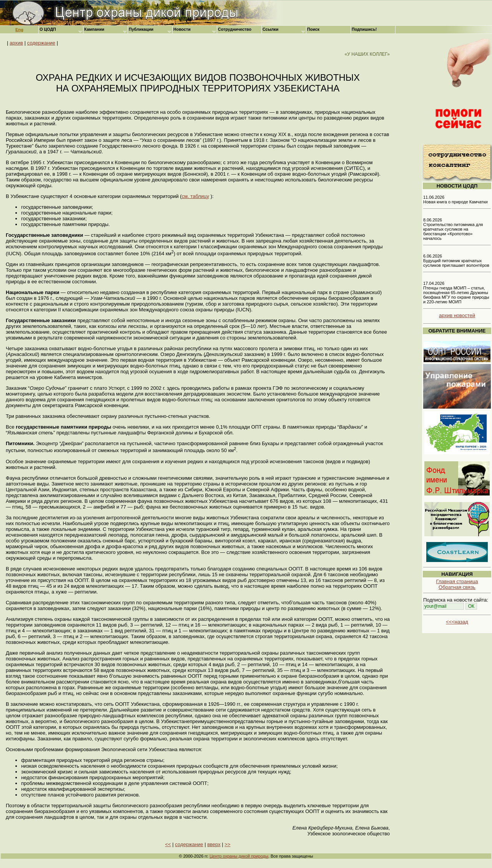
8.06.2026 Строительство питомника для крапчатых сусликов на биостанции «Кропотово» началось (453, 229)
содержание (41, 43)
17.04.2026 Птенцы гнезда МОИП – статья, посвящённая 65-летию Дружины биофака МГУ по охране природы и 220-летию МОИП (456, 293)
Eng (19, 30)
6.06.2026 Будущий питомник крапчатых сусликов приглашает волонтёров (456, 261)
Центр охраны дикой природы (239, 856)
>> (227, 844)
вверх (214, 844)
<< (168, 844)
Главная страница (457, 581)
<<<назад (457, 622)
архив (16, 43)
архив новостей (457, 315)
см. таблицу (195, 196)
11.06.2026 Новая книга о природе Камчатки (455, 200)
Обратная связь (457, 587)
